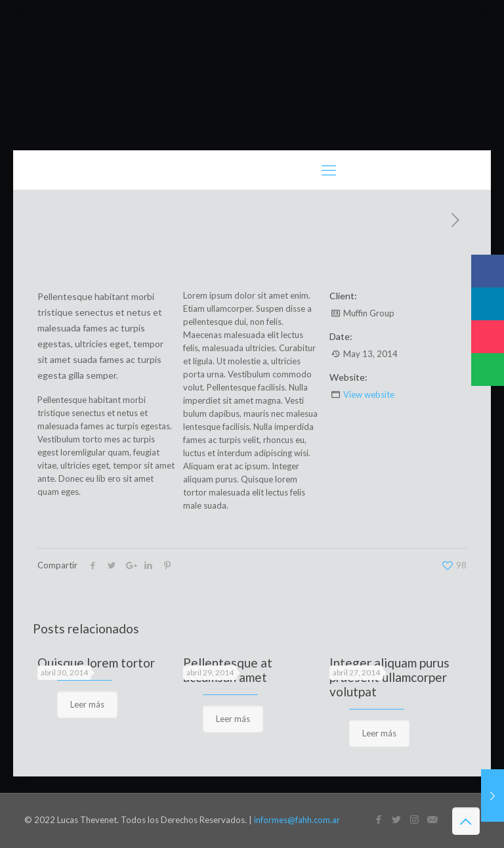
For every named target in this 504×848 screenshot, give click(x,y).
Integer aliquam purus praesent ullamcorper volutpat (389, 677)
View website (369, 394)
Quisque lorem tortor (96, 663)
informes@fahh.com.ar (297, 820)
